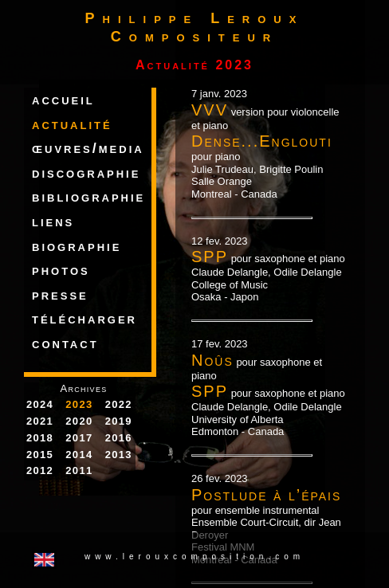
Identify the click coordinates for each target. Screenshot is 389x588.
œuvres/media (88, 148)
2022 (119, 404)
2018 (40, 438)
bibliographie (88, 197)
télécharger (84, 319)
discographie (86, 173)
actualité (72, 124)
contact (65, 343)
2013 (119, 455)
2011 (79, 470)
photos (61, 270)
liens (53, 221)
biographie (77, 246)
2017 (79, 438)
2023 (79, 404)
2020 (79, 421)
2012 (40, 470)
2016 (119, 438)
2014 (79, 455)
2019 (119, 421)
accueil (63, 100)
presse (60, 295)
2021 (40, 421)
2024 (40, 404)
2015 (40, 455)
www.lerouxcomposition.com (194, 557)
